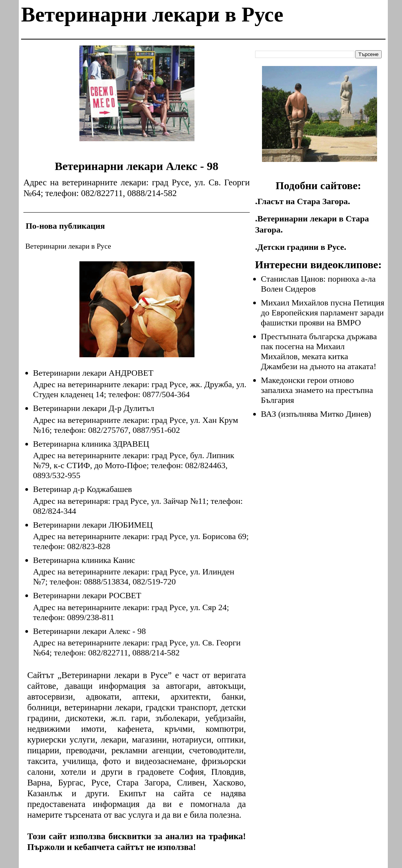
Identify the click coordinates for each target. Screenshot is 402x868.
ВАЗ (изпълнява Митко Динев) (316, 414)
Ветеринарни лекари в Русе (152, 14)
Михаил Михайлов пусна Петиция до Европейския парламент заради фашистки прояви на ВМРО (323, 313)
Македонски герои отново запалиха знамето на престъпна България (317, 390)
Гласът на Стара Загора (303, 201)
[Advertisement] (137, 99)
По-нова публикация (65, 226)
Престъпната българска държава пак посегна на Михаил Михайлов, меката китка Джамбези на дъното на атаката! (319, 351)
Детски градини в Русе (301, 247)
